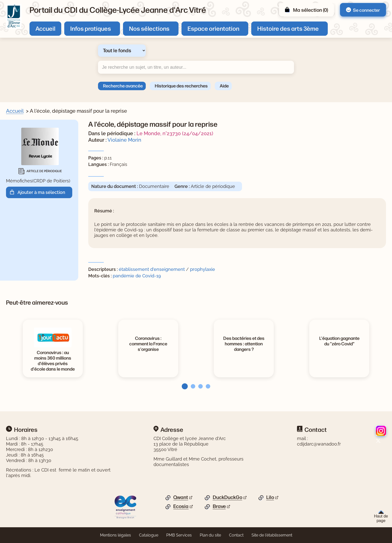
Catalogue (149, 535)
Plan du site (210, 535)
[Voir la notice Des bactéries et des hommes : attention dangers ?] (244, 343)
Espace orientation (213, 28)
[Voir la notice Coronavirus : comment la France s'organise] (148, 343)
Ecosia (181, 506)
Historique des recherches (181, 85)
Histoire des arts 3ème (288, 28)
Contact (236, 535)
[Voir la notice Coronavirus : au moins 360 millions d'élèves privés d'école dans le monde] (53, 360)
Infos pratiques (91, 28)
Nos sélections (149, 28)
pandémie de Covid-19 (137, 276)
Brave (219, 506)
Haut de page (381, 517)
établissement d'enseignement (152, 269)
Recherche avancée (123, 85)
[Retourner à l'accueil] (14, 16)
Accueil (45, 28)
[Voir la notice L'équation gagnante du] (339, 341)
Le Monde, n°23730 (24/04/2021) (175, 133)
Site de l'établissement (272, 535)
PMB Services (179, 535)
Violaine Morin (124, 140)
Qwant (181, 497)
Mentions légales (115, 535)
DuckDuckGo (227, 497)
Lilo (270, 497)
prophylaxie (202, 269)
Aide (224, 85)
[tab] (183, 386)
